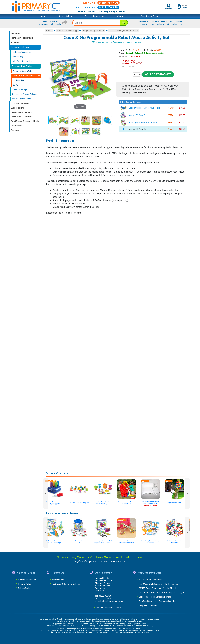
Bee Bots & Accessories (22, 52)
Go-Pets (16, 85)
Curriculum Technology (21, 47)
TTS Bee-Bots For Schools (151, 579)
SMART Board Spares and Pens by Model (157, 588)
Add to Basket (158, 74)
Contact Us (122, 16)
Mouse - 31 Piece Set (138, 115)
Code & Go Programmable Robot (27, 76)
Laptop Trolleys (17, 108)
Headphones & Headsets (21, 112)
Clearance (15, 130)
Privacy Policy (24, 588)
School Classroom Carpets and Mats (155, 597)
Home (43, 16)
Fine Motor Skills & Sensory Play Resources (158, 584)
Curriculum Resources (20, 103)
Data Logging (18, 57)
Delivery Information (95, 16)
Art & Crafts (16, 42)
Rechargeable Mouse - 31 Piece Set (144, 123)
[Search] (124, 23)
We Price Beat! (58, 579)
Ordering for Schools (151, 16)
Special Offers (65, 16)
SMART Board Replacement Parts (25, 121)
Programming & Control (22, 66)
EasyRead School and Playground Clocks (157, 601)
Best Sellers (16, 33)
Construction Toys (20, 90)
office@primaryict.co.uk (112, 11)
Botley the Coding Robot (23, 71)
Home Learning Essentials (22, 38)
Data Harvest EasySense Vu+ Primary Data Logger (161, 592)
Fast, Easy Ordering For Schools (66, 584)
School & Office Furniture (21, 117)
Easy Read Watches (148, 605)
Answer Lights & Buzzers (22, 99)
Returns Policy (25, 584)
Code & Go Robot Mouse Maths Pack (144, 108)
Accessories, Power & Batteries (25, 94)
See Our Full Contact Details (108, 607)
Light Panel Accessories (22, 61)
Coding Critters (19, 80)
